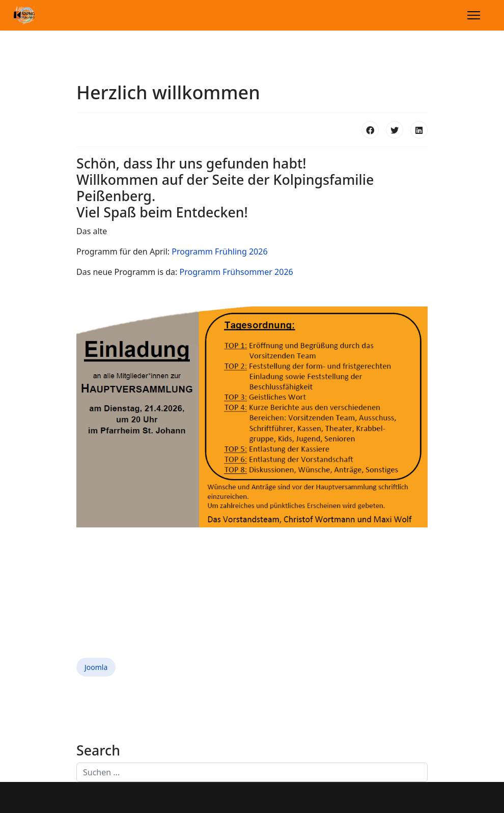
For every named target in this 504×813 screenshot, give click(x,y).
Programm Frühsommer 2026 (236, 272)
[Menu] (474, 15)
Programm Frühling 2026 (219, 251)
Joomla (96, 667)
